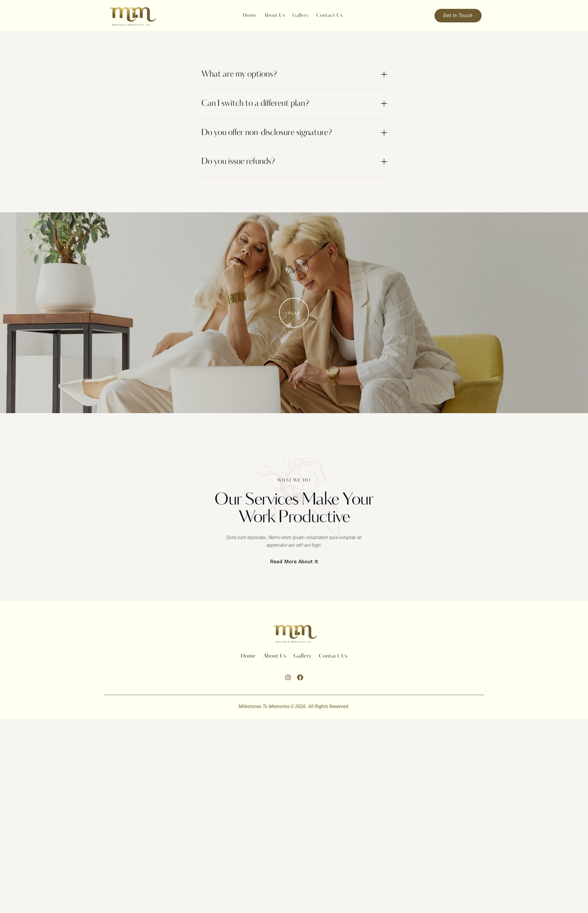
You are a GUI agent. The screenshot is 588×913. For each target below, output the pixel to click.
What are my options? (239, 75)
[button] (294, 75)
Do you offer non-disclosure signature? (267, 133)
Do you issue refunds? (238, 162)
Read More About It (294, 561)
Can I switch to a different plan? (255, 104)
